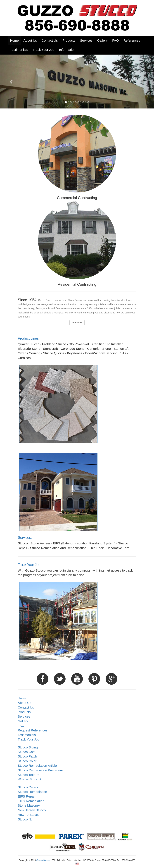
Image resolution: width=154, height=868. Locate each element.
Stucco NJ (25, 819)
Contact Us (26, 707)
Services (24, 716)
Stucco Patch (27, 756)
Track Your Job (29, 739)
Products (24, 712)
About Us (24, 703)
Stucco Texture (29, 775)
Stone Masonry (29, 805)
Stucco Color (27, 761)
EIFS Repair (27, 796)
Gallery (23, 721)
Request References (33, 730)
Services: (25, 537)
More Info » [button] (77, 323)
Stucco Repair (28, 787)
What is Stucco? (30, 779)
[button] (68, 50)
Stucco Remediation (32, 792)
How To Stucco (29, 815)
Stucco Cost (27, 752)
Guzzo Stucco (43, 860)
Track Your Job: (30, 565)
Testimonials (27, 735)
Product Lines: (29, 338)
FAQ (21, 726)
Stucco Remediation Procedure (40, 770)
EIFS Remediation (31, 801)
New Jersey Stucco (32, 810)
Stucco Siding (28, 747)
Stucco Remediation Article (37, 766)
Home (22, 698)
